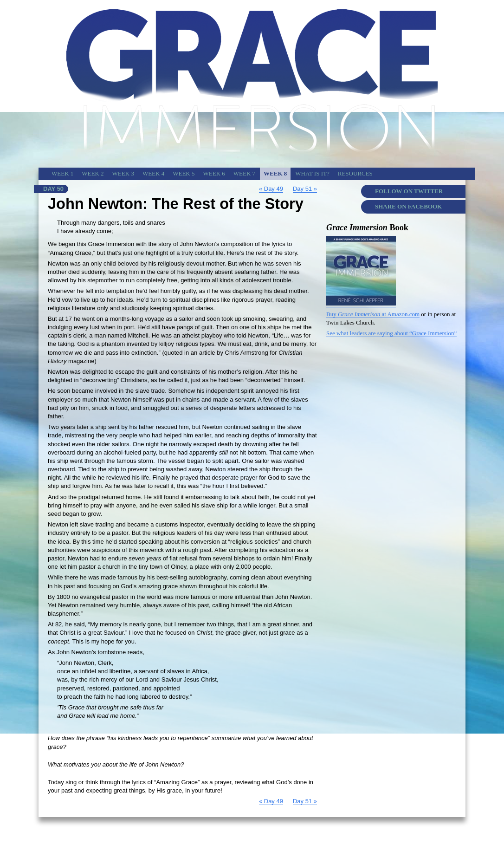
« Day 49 (271, 189)
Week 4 (153, 173)
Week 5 (184, 173)
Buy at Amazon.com (373, 314)
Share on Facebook (408, 206)
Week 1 (62, 173)
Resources (355, 173)
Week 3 (123, 173)
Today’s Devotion (443, 830)
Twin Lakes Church (301, 830)
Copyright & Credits (351, 830)
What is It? (312, 173)
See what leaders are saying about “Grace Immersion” (391, 333)
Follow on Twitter (409, 191)
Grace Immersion (398, 830)
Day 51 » (305, 189)
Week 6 (214, 173)
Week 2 (93, 173)
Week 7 (244, 173)
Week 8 (275, 173)
